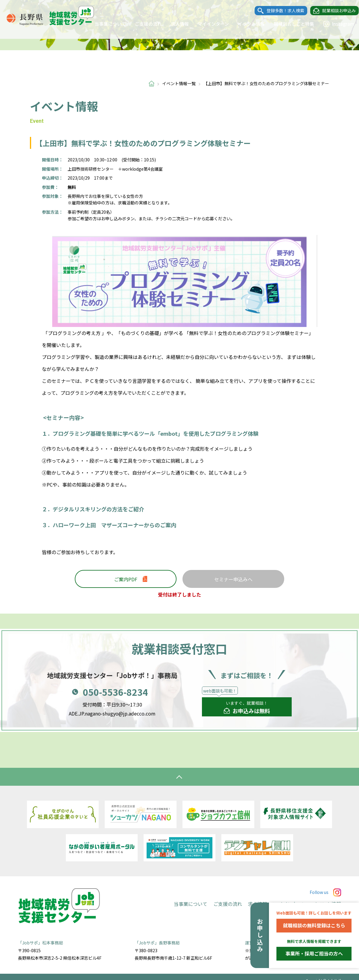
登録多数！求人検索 (280, 11)
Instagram (333, 24)
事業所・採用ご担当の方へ (314, 953)
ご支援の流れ (143, 24)
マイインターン (208, 24)
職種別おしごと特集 (288, 24)
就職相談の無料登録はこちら (314, 925)
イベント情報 (246, 24)
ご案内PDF (126, 579)
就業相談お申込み (333, 11)
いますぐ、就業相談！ (247, 707)
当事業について (105, 24)
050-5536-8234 (115, 692)
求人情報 (174, 24)
